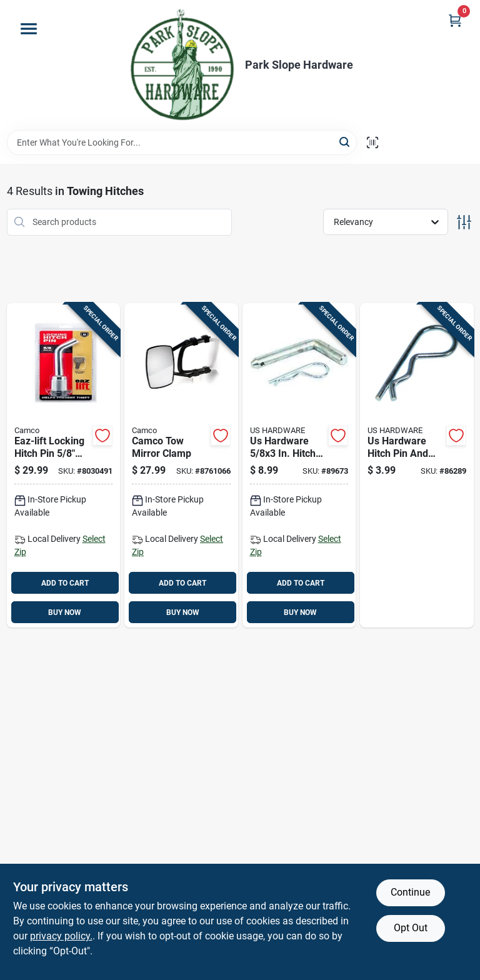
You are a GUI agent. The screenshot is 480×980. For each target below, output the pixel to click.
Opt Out (411, 928)
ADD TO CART (65, 583)
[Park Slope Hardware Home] (182, 65)
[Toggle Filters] (464, 222)
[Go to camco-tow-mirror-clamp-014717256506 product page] (181, 466)
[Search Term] (182, 142)
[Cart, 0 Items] (455, 20)
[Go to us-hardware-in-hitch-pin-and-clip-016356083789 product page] (299, 466)
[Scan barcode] (372, 142)
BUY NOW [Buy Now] (65, 612)
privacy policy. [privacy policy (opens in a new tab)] (61, 936)
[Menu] (29, 29)
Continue (410, 892)
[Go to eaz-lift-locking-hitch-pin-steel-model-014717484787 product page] (64, 466)
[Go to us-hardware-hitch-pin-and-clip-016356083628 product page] (417, 466)
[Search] (345, 142)
